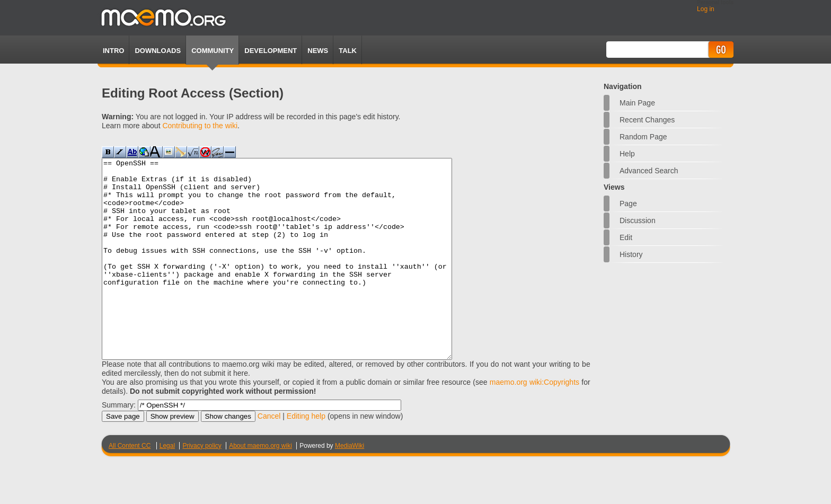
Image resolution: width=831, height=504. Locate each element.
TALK (348, 51)
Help (627, 154)
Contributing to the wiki (200, 126)
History (631, 254)
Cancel (269, 456)
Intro (113, 51)
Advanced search (649, 171)
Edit (626, 237)
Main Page (637, 103)
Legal (167, 485)
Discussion (638, 220)
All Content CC (130, 485)
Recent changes (647, 120)
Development (271, 51)
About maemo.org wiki (260, 485)
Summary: (119, 445)
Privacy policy (202, 485)
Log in (706, 9)
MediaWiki (350, 485)
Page (628, 204)
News (318, 51)
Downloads (158, 51)
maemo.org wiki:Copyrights (534, 422)
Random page (643, 137)
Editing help (306, 456)
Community (213, 51)
